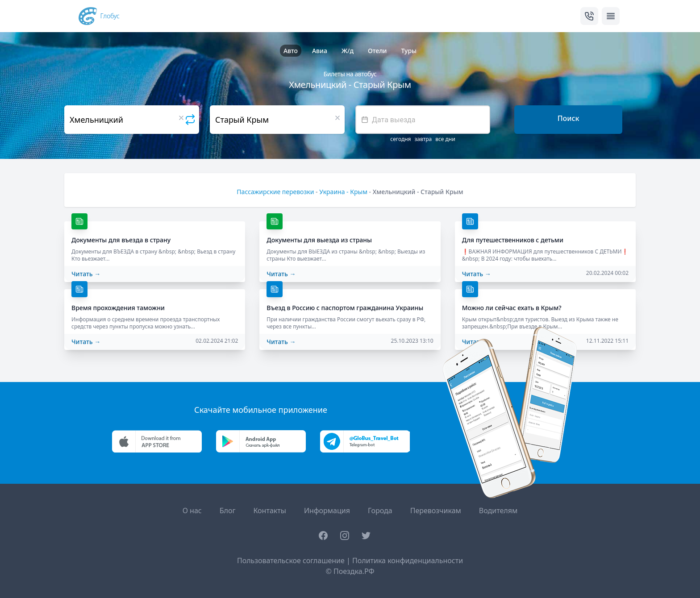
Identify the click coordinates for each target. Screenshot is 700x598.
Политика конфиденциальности (408, 561)
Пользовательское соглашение (291, 561)
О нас (192, 511)
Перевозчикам (436, 511)
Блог (228, 511)
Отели (377, 51)
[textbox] (423, 120)
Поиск (569, 118)
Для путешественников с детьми (513, 240)
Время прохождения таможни (118, 308)
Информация (327, 511)
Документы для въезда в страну (121, 240)
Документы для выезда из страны (319, 240)
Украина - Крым (343, 192)
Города (380, 511)
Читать (86, 274)
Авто (291, 51)
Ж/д (348, 51)
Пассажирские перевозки (275, 192)
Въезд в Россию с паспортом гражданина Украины (345, 308)
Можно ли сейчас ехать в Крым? (512, 308)
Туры (409, 51)
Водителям (498, 511)
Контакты (269, 511)
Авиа (320, 51)
